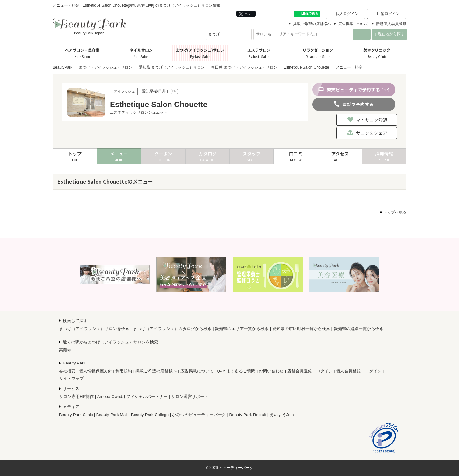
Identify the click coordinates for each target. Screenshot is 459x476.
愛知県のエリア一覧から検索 (242, 329)
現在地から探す (389, 34)
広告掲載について (353, 24)
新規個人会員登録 (391, 24)
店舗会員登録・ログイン (310, 371)
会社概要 (67, 371)
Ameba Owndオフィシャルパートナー (133, 397)
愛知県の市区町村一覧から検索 (301, 329)
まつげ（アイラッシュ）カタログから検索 (172, 329)
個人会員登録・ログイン (359, 371)
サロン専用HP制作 (76, 397)
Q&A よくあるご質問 (236, 371)
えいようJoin (282, 415)
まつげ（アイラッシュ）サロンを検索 (94, 329)
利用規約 (124, 371)
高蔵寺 (65, 350)
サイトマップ (71, 378)
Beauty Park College (150, 415)
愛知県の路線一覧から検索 (359, 329)
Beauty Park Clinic (76, 415)
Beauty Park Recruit (248, 415)
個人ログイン (347, 14)
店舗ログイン (388, 14)
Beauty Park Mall (112, 415)
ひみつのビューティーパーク (199, 415)
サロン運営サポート (190, 397)
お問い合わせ (271, 371)
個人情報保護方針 (96, 371)
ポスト (246, 14)
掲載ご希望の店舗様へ (312, 24)
